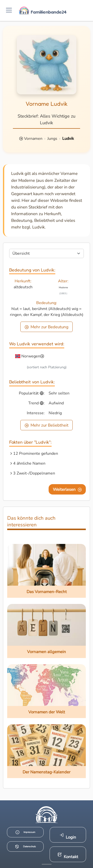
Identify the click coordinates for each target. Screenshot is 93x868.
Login (68, 837)
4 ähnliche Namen (29, 463)
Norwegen (31, 356)
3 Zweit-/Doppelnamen (34, 473)
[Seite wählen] (46, 253)
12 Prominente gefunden (36, 454)
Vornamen (33, 139)
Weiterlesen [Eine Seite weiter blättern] (67, 489)
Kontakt (68, 856)
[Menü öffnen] (9, 10)
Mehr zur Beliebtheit (47, 425)
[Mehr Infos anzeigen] (47, 864)
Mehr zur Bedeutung (47, 327)
